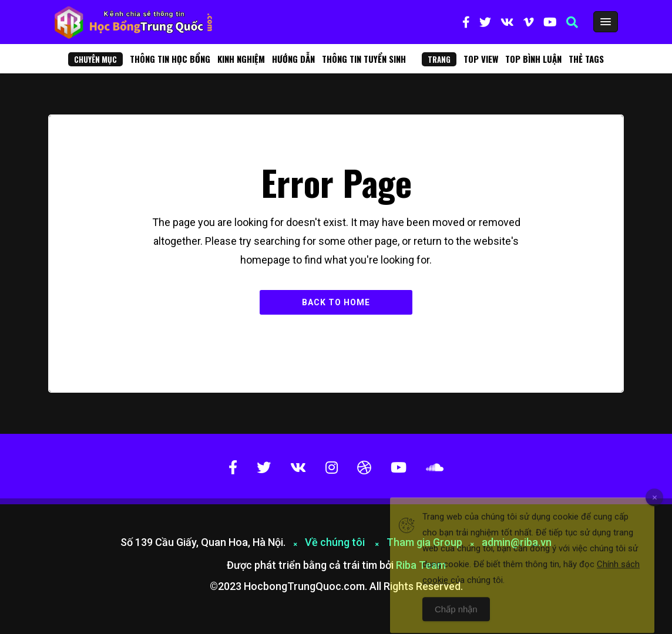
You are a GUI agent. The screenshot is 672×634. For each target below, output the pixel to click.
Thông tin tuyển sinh (364, 59)
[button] (572, 22)
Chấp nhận (456, 618)
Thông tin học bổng (170, 59)
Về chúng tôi (336, 542)
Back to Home (336, 302)
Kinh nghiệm (241, 59)
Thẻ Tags (586, 59)
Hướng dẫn (293, 59)
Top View (481, 59)
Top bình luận (533, 59)
